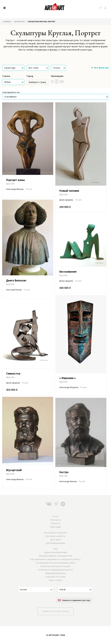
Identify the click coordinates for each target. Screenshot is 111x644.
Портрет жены (15, 180)
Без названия (68, 272)
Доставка (56, 540)
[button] (13, 68)
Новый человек (69, 191)
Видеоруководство (56, 573)
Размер (59, 68)
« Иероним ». (68, 378)
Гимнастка (13, 374)
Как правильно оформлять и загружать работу (55, 559)
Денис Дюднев (66, 200)
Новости (55, 523)
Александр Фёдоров (69, 387)
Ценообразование (56, 543)
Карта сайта (55, 580)
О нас (55, 516)
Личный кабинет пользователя (56, 556)
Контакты (56, 520)
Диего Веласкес (16, 280)
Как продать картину (55, 533)
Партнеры (55, 527)
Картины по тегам (55, 577)
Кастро (64, 472)
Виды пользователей (56, 552)
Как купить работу (55, 536)
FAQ (56, 549)
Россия (29, 189)
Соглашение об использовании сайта (55, 563)
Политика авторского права (56, 566)
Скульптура (19, 22)
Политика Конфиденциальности (55, 570)
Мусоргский (14, 470)
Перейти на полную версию (56, 611)
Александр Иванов (15, 189)
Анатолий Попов (14, 290)
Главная (7, 22)
